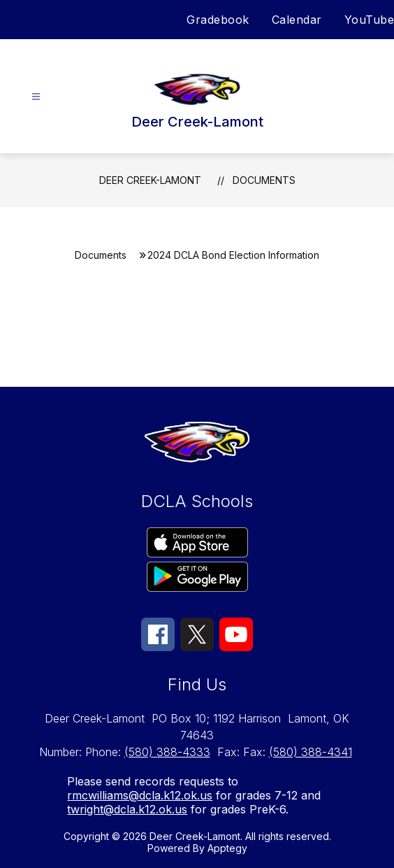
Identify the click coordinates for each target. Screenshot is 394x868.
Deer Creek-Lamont (150, 180)
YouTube (370, 20)
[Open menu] (36, 97)
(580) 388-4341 (311, 752)
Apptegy (227, 848)
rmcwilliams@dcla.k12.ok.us (140, 795)
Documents (264, 180)
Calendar (297, 20)
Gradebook (218, 20)
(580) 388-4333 (167, 752)
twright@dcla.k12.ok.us (127, 809)
